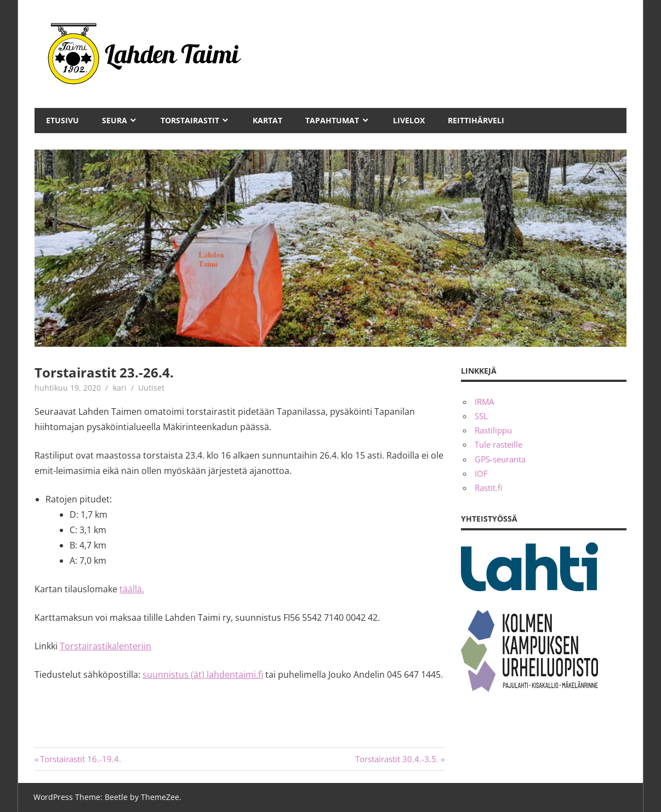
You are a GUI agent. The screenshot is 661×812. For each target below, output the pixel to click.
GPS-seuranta (500, 459)
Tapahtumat (332, 120)
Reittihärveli (476, 120)
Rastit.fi (489, 488)
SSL (481, 416)
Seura (115, 120)
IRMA (484, 402)
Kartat (267, 120)
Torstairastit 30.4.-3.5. (397, 759)
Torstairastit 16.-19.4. (81, 759)
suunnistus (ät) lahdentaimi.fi (203, 674)
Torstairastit (190, 120)
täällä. (132, 589)
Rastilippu (493, 430)
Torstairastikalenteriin (106, 646)
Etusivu (62, 120)
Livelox (409, 120)
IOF (481, 473)
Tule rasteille (498, 444)
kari (120, 388)
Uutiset (151, 388)
